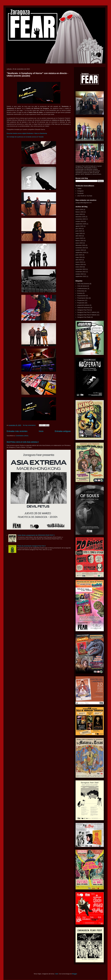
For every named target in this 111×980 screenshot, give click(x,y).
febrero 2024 (80, 264)
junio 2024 (79, 255)
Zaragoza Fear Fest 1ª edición (87, 312)
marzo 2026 (79, 210)
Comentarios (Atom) (22, 436)
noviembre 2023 (81, 269)
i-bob (56, 974)
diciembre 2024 (80, 245)
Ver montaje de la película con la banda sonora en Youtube (25, 137)
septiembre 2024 (81, 252)
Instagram (80, 191)
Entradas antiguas (63, 431)
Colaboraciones (82, 288)
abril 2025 (79, 236)
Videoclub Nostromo (84, 308)
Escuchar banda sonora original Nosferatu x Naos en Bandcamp (27, 133)
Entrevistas (81, 291)
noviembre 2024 (81, 248)
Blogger (74, 974)
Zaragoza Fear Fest (83, 310)
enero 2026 (79, 214)
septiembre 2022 (81, 276)
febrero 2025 (80, 241)
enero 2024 (79, 267)
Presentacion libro (83, 298)
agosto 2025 (79, 226)
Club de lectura (82, 286)
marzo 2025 (79, 238)
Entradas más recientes (17, 431)
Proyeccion (81, 300)
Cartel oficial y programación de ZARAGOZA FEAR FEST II (36, 535)
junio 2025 (79, 231)
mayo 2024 (79, 257)
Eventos (80, 293)
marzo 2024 (79, 262)
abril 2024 (79, 260)
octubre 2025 (80, 221)
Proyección (81, 303)
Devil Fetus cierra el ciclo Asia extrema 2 (23, 442)
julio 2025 (79, 229)
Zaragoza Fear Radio (84, 317)
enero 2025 (79, 243)
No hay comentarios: (30, 425)
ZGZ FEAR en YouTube (85, 196)
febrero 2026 (80, 212)
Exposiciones (81, 296)
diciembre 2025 (80, 217)
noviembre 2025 (81, 219)
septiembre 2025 (81, 224)
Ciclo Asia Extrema (83, 284)
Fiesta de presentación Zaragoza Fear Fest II (31, 546)
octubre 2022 (80, 274)
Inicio (41, 431)
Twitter (79, 189)
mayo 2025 (79, 233)
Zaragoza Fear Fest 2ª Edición (87, 315)
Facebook (80, 193)
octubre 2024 (80, 250)
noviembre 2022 (81, 272)
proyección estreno (83, 305)
